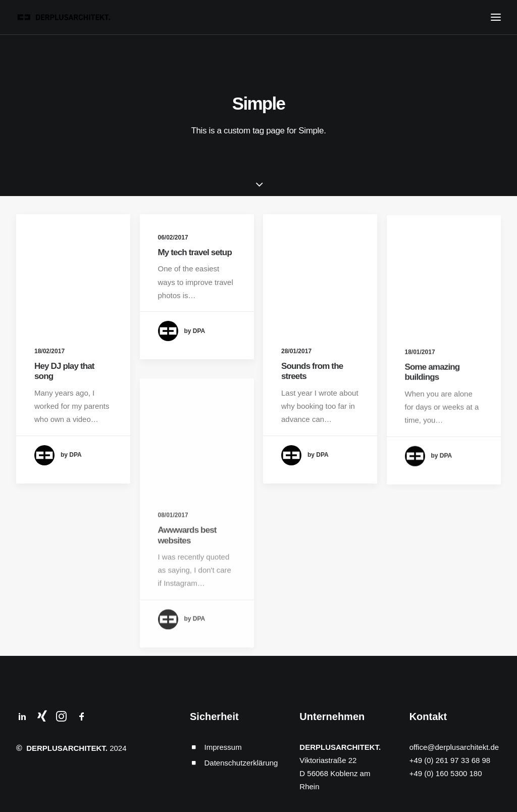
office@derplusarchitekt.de (454, 747)
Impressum (223, 747)
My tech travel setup (195, 252)
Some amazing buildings (432, 392)
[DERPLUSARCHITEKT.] (66, 17)
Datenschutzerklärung (241, 763)
